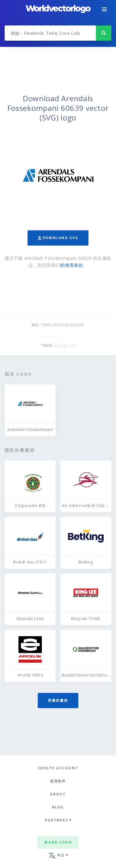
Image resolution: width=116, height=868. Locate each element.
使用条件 (58, 781)
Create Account (58, 768)
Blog (58, 807)
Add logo (58, 842)
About (58, 794)
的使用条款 (72, 265)
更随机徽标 (58, 700)
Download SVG (58, 238)
